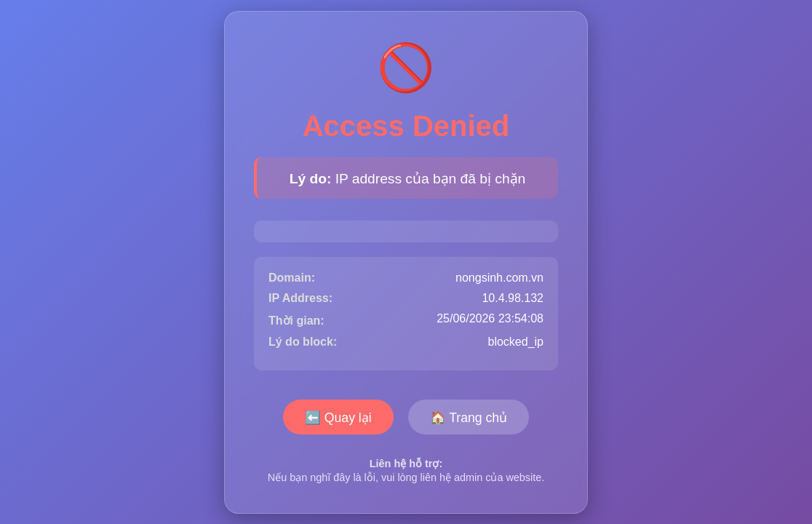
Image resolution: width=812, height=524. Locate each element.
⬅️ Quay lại (338, 418)
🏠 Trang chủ (469, 418)
